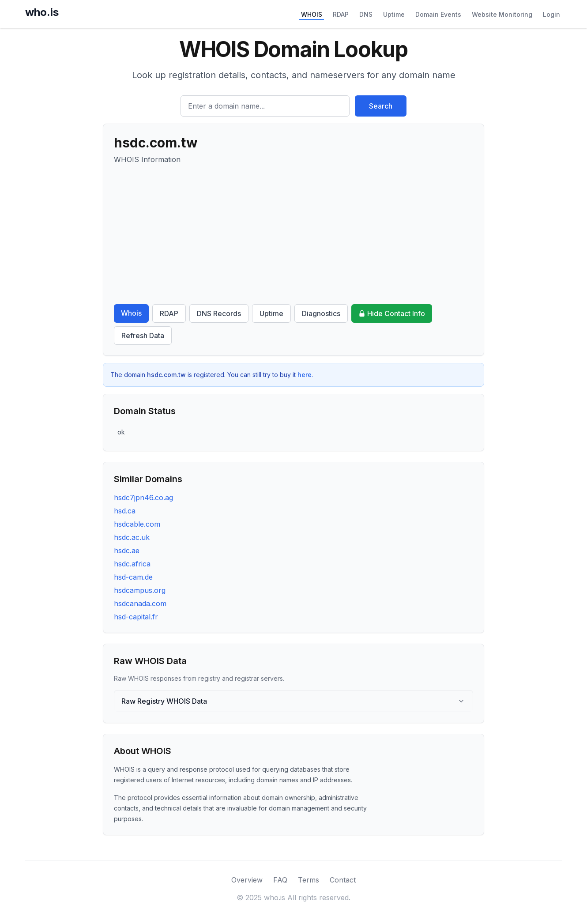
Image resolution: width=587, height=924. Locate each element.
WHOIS (312, 14)
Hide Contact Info (392, 313)
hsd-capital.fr (136, 617)
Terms (309, 880)
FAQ (280, 880)
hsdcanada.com (140, 603)
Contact (343, 880)
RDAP (341, 14)
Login (551, 14)
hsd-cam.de (133, 577)
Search (381, 106)
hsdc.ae (127, 551)
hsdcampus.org (140, 590)
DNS (366, 14)
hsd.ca (125, 511)
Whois (131, 313)
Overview (247, 880)
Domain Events (438, 14)
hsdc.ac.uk (132, 537)
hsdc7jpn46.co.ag (143, 498)
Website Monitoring (502, 14)
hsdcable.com (137, 524)
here (305, 375)
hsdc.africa (132, 564)
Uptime (394, 14)
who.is (42, 12)
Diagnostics (321, 313)
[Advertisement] (293, 234)
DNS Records (219, 313)
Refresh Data (143, 336)
